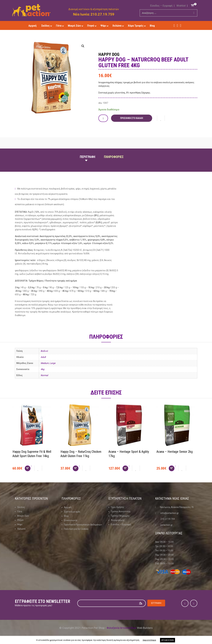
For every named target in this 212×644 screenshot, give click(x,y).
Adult (43, 357)
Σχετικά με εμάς (72, 511)
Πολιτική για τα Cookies (76, 529)
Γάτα (20, 511)
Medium (45, 363)
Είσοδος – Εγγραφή (161, 6)
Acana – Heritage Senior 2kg (175, 451)
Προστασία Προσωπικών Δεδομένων (83, 524)
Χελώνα (21, 529)
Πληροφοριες (114, 157)
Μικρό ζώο (23, 516)
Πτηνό (20, 520)
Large (52, 363)
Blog (66, 516)
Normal (44, 375)
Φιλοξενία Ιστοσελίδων (122, 628)
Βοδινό (44, 351)
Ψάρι (20, 524)
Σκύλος (21, 507)
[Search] (194, 13)
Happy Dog (109, 54)
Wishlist (181, 6)
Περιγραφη (88, 157)
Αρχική (68, 507)
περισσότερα (149, 640)
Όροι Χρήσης (118, 507)
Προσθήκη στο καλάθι (132, 118)
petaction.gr (167, 525)
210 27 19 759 (168, 519)
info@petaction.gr (170, 513)
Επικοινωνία (71, 520)
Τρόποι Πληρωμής (120, 516)
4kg (42, 369)
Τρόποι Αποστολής (121, 511)
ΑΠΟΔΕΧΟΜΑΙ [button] (168, 640)
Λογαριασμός (118, 520)
